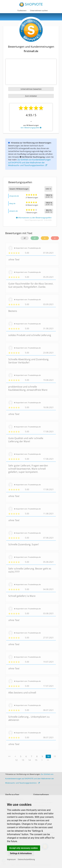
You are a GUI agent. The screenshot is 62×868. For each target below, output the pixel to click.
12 (16, 760)
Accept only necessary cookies (24, 848)
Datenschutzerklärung (26, 859)
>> (48, 760)
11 (55, 756)
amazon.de (13, 211)
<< (9, 756)
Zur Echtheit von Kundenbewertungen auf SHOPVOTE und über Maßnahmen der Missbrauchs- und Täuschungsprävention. (29, 162)
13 (23, 760)
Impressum (11, 859)
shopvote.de (14, 196)
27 (25, 238)
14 (29, 760)
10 (48, 756)
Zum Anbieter (31, 96)
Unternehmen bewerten (31, 89)
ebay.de (12, 203)
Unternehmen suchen (39, 10)
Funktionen (22, 10)
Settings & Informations (21, 853)
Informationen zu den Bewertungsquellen (34, 218)
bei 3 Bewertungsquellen (31, 128)
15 (36, 760)
